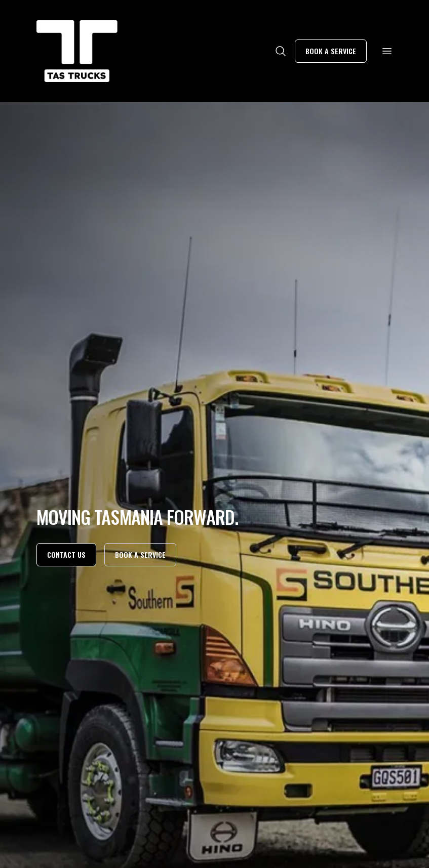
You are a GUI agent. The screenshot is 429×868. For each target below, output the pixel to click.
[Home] (77, 51)
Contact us (66, 554)
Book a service (331, 51)
